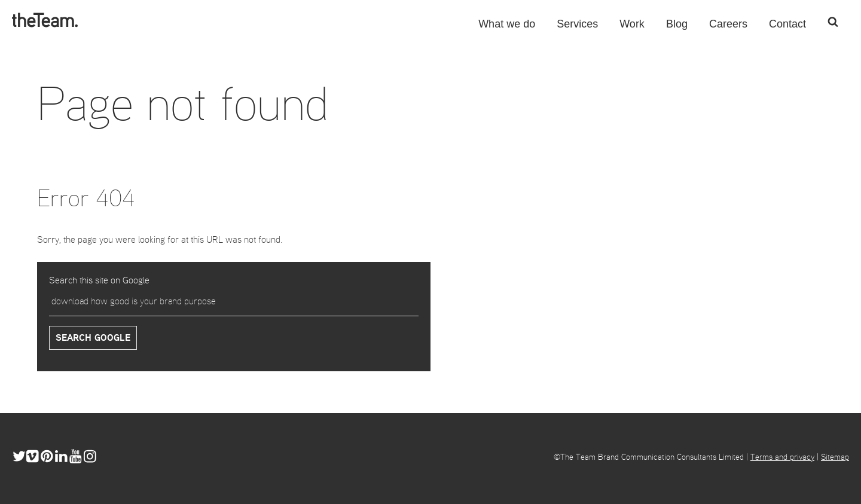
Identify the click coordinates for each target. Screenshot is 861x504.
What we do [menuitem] (507, 28)
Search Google (93, 338)
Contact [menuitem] (787, 28)
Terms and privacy (782, 457)
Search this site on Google (99, 281)
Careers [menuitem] (728, 28)
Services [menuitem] (577, 28)
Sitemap (835, 457)
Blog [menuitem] (677, 28)
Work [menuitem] (632, 28)
